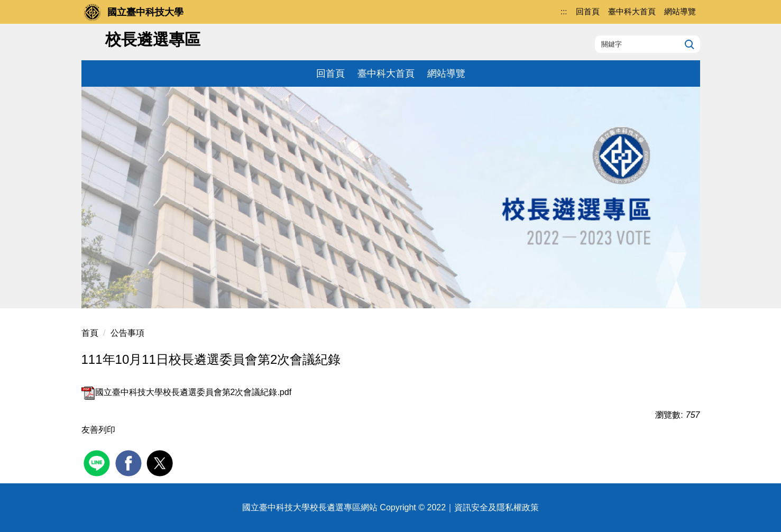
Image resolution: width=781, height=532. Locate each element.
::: (564, 11)
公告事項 (127, 333)
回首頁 (330, 74)
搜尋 (688, 44)
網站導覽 (446, 74)
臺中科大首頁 (386, 74)
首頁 (90, 333)
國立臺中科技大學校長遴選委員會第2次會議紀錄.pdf (187, 392)
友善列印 (98, 430)
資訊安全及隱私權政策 (497, 507)
